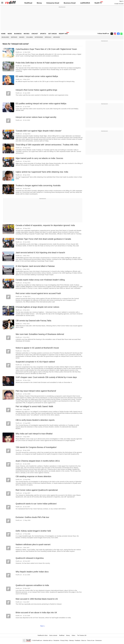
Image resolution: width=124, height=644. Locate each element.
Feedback (77, 640)
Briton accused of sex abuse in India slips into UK (36, 613)
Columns (30, 37)
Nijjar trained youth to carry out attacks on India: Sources (39, 158)
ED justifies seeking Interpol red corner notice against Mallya (41, 104)
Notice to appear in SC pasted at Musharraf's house (37, 348)
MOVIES (27, 34)
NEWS (10, 34)
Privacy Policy (64, 640)
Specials (48, 37)
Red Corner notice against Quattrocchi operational (37, 490)
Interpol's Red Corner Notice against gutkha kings (36, 90)
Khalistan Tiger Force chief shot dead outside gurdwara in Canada (43, 239)
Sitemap (71, 640)
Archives (57, 37)
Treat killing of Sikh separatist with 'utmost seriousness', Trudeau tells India (47, 145)
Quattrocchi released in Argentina (30, 558)
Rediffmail (28, 3)
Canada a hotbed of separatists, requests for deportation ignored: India (45, 225)
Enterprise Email (53, 3)
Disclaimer (56, 640)
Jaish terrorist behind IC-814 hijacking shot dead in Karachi (40, 253)
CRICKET (35, 34)
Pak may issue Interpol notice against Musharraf (36, 391)
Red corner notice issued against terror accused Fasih (38, 293)
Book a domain (53, 635)
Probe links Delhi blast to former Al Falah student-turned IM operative (44, 63)
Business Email (70, 3)
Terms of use (91, 640)
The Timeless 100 (82, 635)
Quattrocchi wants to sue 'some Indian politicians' (36, 504)
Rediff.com (39, 640)
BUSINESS (18, 34)
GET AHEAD (53, 34)
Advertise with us (48, 640)
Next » (43, 626)
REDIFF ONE (63, 34)
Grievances (99, 640)
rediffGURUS (85, 3)
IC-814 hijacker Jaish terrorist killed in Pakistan (35, 266)
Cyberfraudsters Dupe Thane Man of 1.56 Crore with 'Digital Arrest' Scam (46, 49)
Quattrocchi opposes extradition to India (32, 585)
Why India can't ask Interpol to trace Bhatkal (34, 434)
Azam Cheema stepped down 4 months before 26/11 (38, 461)
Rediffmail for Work (43, 635)
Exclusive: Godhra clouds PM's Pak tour (32, 517)
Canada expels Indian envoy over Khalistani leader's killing (40, 280)
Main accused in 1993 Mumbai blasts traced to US (37, 599)
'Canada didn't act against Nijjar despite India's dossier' (39, 131)
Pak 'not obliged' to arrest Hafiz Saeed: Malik (34, 406)
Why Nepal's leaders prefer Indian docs (32, 572)
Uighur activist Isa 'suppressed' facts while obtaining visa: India (42, 172)
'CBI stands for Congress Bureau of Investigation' (36, 447)
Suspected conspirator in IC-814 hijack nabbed (35, 362)
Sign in (121, 1)
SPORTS (43, 34)
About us (84, 640)
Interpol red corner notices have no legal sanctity (36, 117)
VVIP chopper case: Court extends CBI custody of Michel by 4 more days (46, 377)
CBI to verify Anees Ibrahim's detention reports (35, 420)
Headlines (5, 37)
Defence (14, 37)
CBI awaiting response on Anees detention (33, 476)
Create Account (119, 4)
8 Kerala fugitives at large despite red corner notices (37, 307)
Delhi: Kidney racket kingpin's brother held (33, 531)
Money (39, 3)
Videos (73, 635)
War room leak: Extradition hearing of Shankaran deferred (40, 334)
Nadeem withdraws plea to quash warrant (33, 544)
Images (22, 37)
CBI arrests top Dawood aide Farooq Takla (33, 321)
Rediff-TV (98, 3)
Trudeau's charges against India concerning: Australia (38, 185)
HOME (3, 34)
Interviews (39, 37)
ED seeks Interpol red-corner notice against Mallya (37, 76)
